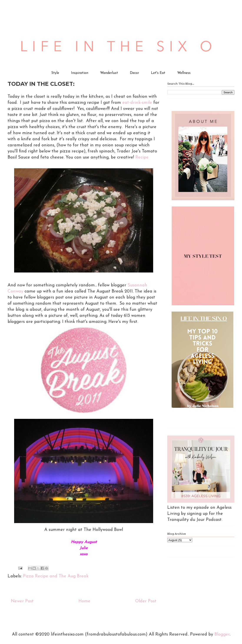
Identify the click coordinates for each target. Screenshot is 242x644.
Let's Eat (158, 73)
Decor (134, 73)
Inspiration (80, 73)
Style (55, 73)
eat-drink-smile (137, 103)
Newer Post (22, 601)
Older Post (146, 601)
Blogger (222, 634)
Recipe (142, 157)
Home (84, 601)
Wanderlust (109, 73)
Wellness (184, 73)
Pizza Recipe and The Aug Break (56, 576)
